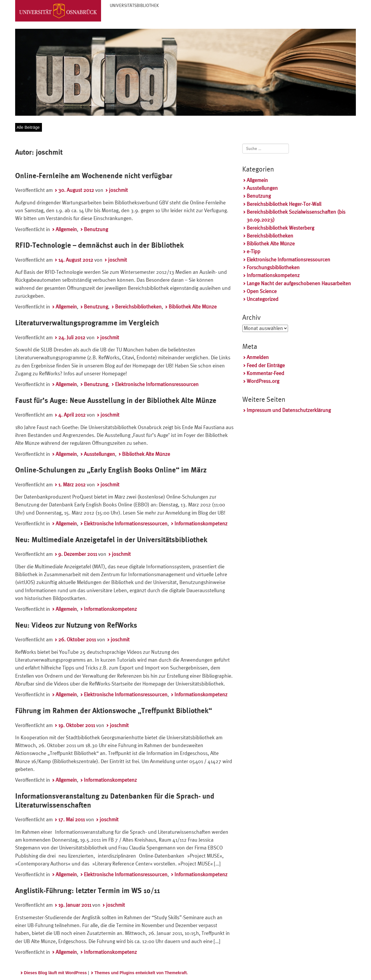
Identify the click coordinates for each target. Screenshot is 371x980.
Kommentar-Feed (265, 373)
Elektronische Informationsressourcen (157, 384)
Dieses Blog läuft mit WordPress (55, 973)
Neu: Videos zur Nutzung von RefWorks (76, 625)
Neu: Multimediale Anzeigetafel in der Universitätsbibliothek (111, 540)
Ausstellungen (99, 454)
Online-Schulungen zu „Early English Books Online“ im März (111, 470)
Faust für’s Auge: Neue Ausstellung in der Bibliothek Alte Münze (116, 400)
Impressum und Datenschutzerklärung (289, 410)
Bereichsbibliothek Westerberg (280, 228)
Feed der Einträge (266, 365)
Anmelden (258, 357)
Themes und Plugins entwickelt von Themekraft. (141, 973)
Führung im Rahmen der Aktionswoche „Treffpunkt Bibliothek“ (114, 711)
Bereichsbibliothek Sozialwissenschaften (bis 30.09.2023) (296, 216)
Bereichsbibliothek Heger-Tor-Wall (284, 204)
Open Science (262, 291)
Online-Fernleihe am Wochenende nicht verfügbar (94, 176)
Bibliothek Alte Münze (193, 307)
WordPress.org (263, 381)
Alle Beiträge (28, 127)
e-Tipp (253, 251)
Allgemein (66, 229)
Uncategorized (263, 299)
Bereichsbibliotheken (138, 307)
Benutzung (96, 229)
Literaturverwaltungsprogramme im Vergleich (87, 323)
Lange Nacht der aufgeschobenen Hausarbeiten (299, 283)
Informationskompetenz (201, 523)
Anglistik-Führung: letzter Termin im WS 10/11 (88, 891)
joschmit (118, 190)
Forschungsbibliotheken (273, 267)
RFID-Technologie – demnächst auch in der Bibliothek (99, 245)
